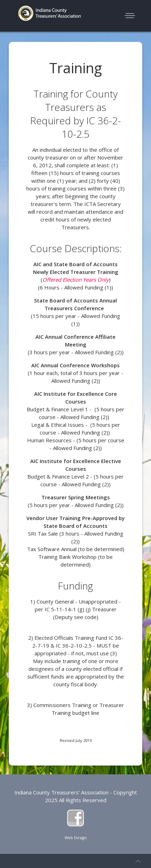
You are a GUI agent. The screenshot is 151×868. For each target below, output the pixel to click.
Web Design (76, 838)
